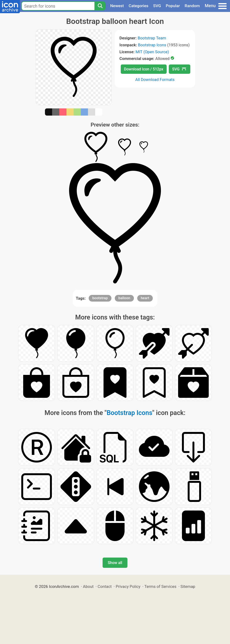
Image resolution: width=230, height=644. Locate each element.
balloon (124, 298)
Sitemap (188, 586)
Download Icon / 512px (144, 69)
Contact (105, 586)
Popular (173, 6)
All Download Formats (155, 80)
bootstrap (100, 298)
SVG (157, 6)
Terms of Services (160, 586)
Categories (139, 6)
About (88, 586)
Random (192, 6)
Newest (117, 6)
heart (145, 298)
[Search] (100, 6)
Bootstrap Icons (152, 45)
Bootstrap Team (152, 38)
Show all (115, 563)
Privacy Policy (128, 586)
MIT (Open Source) (152, 52)
